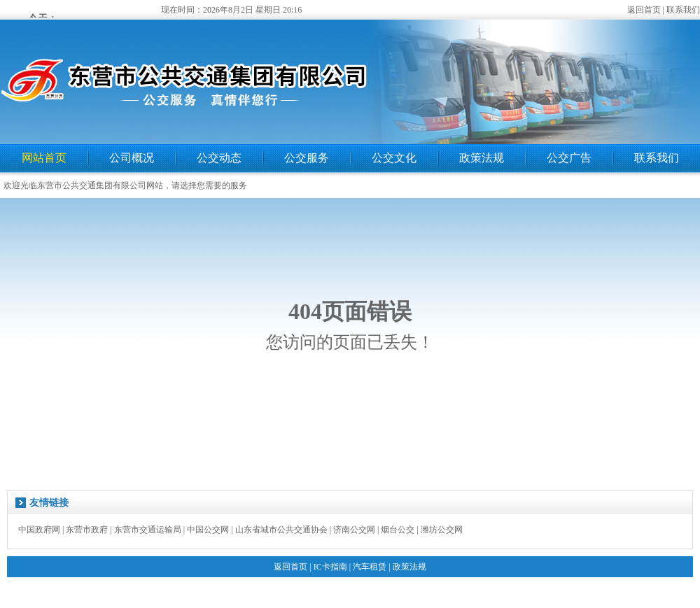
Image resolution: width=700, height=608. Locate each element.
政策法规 (482, 158)
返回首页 (644, 10)
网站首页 (44, 158)
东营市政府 (87, 530)
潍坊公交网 (442, 530)
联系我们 (683, 10)
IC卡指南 (330, 567)
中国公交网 (208, 530)
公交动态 (219, 158)
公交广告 (569, 158)
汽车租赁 (370, 567)
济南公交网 (354, 530)
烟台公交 (398, 530)
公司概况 (132, 158)
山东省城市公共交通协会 (281, 530)
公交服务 (307, 158)
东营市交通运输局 (148, 530)
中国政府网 (39, 530)
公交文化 (394, 158)
